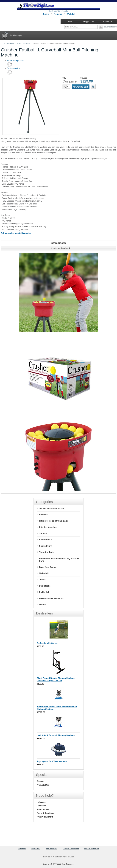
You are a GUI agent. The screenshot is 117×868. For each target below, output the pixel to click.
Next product (14, 68)
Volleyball (44, 573)
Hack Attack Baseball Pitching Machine (56, 735)
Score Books (45, 540)
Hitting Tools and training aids (54, 521)
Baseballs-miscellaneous (51, 598)
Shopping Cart (89, 22)
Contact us (42, 806)
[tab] (58, 243)
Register (58, 14)
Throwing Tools (47, 552)
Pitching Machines (23, 43)
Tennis (42, 580)
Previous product (15, 60)
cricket (42, 604)
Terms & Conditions (46, 813)
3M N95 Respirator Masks (52, 508)
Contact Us (108, 22)
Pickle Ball (44, 592)
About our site (43, 809)
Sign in (46, 14)
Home (3, 43)
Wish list (71, 14)
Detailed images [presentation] (58, 243)
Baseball (11, 43)
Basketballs (45, 586)
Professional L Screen (47, 643)
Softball (43, 533)
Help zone (41, 802)
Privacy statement (45, 817)
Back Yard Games (48, 567)
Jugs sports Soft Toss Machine (52, 761)
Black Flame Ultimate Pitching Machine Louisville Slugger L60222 (56, 679)
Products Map (43, 785)
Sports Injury (45, 546)
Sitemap (40, 781)
